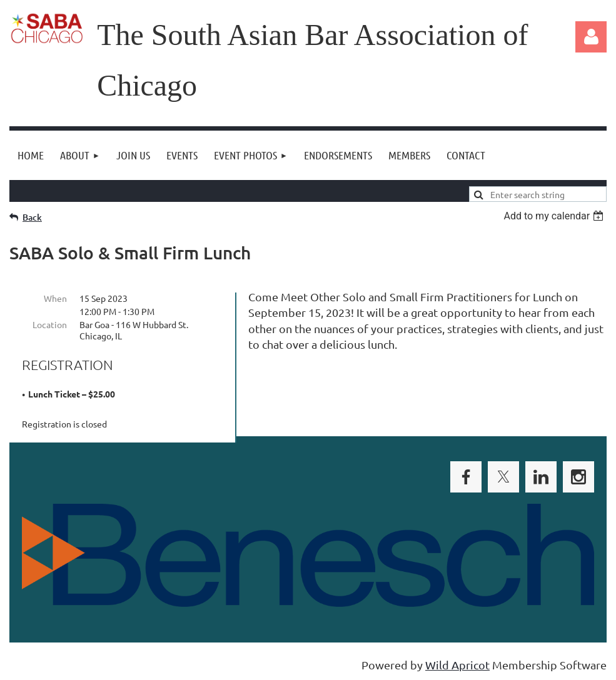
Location (50, 324)
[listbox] (555, 216)
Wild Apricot (457, 665)
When (55, 298)
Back (32, 217)
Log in (591, 37)
